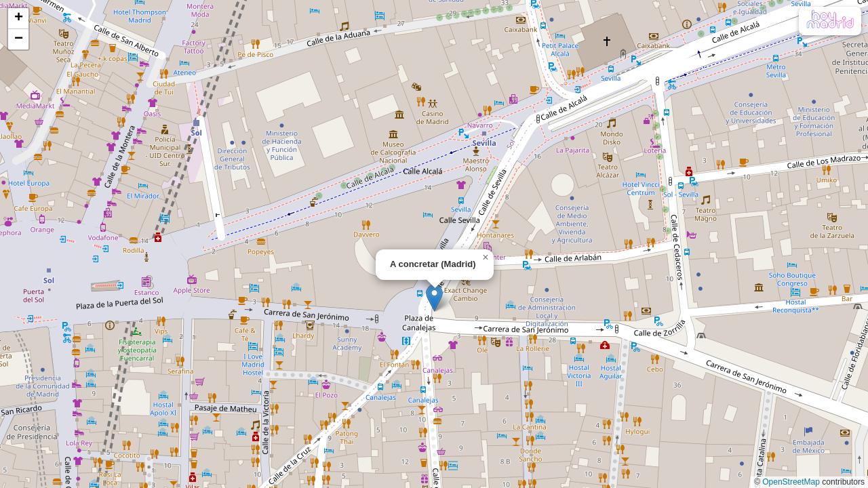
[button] (434, 298)
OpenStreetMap (791, 482)
